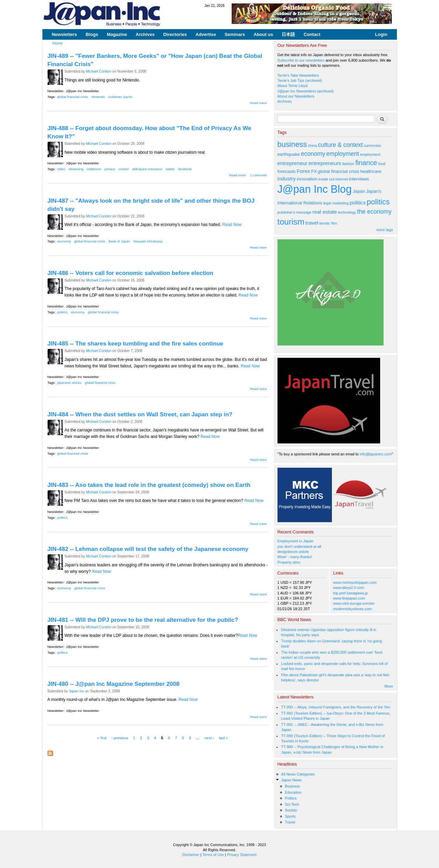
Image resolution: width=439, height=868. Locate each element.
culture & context (340, 145)
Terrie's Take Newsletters (298, 75)
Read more (259, 103)
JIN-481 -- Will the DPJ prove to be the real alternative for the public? (143, 620)
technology (347, 212)
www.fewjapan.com (349, 598)
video (61, 169)
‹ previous (120, 738)
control (124, 169)
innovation (307, 179)
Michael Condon (99, 71)
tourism (291, 222)
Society (291, 810)
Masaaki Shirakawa (148, 241)
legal (327, 203)
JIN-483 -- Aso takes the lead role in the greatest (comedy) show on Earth (149, 485)
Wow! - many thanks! (295, 557)
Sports (290, 816)
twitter (170, 169)
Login (381, 34)
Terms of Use (213, 855)
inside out (326, 179)
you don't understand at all (299, 546)
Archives (145, 34)
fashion (348, 164)
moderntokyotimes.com (353, 609)
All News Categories (298, 774)
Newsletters (64, 34)
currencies (372, 146)
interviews (359, 179)
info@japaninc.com (376, 454)
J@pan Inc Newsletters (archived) (306, 91)
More (389, 686)
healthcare (371, 171)
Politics (291, 798)
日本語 (288, 34)
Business (292, 786)
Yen (334, 223)
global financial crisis (73, 97)
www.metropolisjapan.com (355, 582)
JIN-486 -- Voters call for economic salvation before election (131, 273)
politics (62, 312)
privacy (110, 169)
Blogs (92, 34)
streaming (76, 169)
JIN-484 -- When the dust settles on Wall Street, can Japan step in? (140, 414)
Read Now (232, 225)
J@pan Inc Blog (315, 189)
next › (209, 738)
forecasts (287, 171)
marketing (340, 203)
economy (64, 241)
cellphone (94, 169)
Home (58, 43)
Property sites (289, 562)
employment (343, 154)
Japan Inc (76, 691)
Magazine (117, 34)
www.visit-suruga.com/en (354, 603)
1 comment (259, 175)
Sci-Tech (292, 804)
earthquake (289, 154)
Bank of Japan (119, 241)
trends (324, 223)
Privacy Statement (242, 855)
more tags (385, 230)
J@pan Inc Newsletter (82, 91)
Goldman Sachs (120, 97)
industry (287, 179)
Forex (303, 171)
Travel (290, 822)
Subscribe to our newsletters (301, 60)
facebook (185, 169)
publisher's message (295, 212)
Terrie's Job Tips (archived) (300, 80)
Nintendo (98, 97)
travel (312, 223)
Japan (359, 191)
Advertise (206, 34)
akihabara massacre (147, 169)
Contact (312, 34)
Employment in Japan (295, 541)
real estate (325, 212)
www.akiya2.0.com (349, 588)
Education (293, 792)
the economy (374, 212)
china (312, 146)
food (382, 164)
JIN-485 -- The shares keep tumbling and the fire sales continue (135, 343)
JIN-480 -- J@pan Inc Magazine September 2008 (114, 684)
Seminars (235, 34)
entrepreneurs (325, 163)
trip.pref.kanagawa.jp (351, 593)
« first (102, 738)
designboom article (293, 552)
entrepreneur (293, 163)
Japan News (291, 780)
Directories (175, 34)
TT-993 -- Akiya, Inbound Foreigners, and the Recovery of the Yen (335, 707)
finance (366, 163)
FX (314, 171)
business (292, 144)
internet (342, 179)
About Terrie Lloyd (293, 86)
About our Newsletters (296, 96)
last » (224, 738)
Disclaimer (191, 855)
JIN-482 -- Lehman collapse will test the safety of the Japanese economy (148, 549)
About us (263, 34)
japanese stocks (69, 383)
